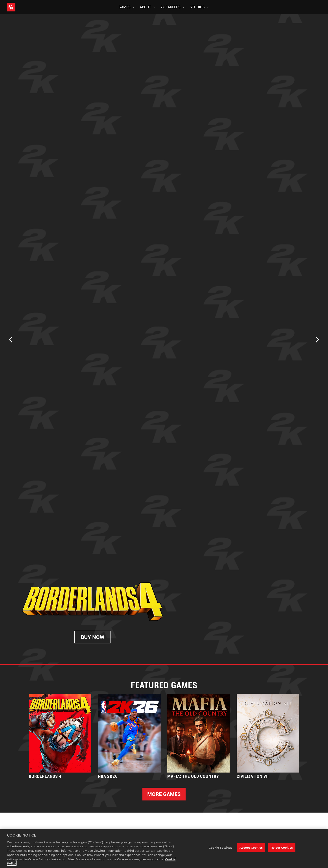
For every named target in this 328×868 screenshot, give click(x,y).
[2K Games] (19, 7)
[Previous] (10, 340)
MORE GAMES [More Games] (164, 794)
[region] (164, 848)
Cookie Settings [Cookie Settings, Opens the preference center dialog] (220, 848)
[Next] (318, 340)
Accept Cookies (251, 848)
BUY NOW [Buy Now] (93, 638)
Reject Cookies (282, 848)
